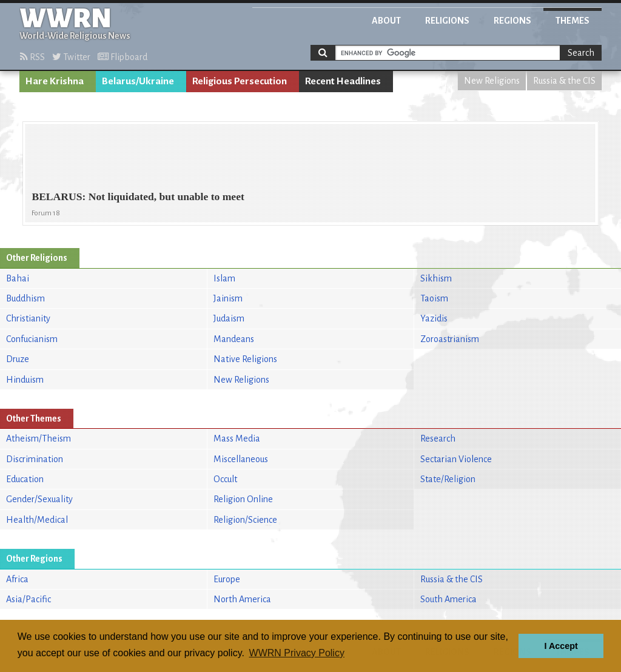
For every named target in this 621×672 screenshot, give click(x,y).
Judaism (229, 318)
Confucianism (32, 339)
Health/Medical (37, 520)
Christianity (28, 318)
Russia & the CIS (564, 81)
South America (448, 599)
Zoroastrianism (450, 339)
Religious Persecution (240, 81)
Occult (225, 479)
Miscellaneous (241, 459)
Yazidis (434, 318)
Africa (17, 579)
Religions (447, 21)
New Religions (492, 81)
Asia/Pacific (29, 599)
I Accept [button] (561, 646)
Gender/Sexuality (39, 499)
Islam (224, 278)
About (386, 21)
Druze (18, 359)
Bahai (18, 278)
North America (242, 599)
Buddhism (25, 298)
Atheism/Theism (39, 438)
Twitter (71, 57)
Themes (572, 21)
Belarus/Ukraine (138, 81)
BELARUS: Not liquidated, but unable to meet (138, 197)
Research (438, 438)
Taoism (434, 298)
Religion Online (243, 499)
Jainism (228, 298)
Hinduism (25, 380)
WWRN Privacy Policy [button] (297, 653)
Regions (512, 21)
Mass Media (237, 438)
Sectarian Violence (456, 459)
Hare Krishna (55, 81)
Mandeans (234, 339)
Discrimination (35, 459)
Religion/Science (245, 520)
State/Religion (448, 479)
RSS (32, 57)
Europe (227, 579)
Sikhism (436, 278)
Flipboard (123, 57)
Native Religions (245, 359)
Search (581, 53)
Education (25, 479)
